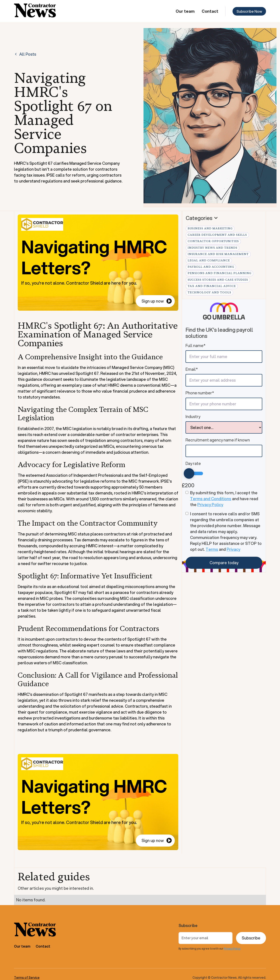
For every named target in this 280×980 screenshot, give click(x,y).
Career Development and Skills (217, 235)
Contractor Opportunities (213, 241)
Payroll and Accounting (211, 267)
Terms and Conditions (211, 499)
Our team (185, 11)
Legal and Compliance (209, 261)
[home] (35, 11)
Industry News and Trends (213, 248)
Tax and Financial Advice (212, 286)
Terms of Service (27, 978)
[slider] (189, 473)
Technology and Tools (209, 292)
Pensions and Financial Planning (220, 273)
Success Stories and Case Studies (218, 280)
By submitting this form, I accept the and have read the (224, 499)
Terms (212, 549)
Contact (210, 11)
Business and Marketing (210, 229)
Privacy (233, 549)
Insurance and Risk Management (218, 254)
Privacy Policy (210, 505)
